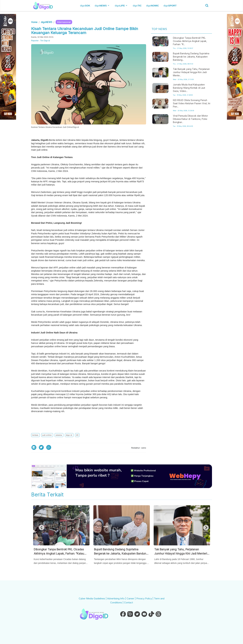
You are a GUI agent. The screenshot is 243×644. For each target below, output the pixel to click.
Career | (131, 598)
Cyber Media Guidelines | (93, 598)
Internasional (64, 22)
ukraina (59, 435)
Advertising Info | (117, 598)
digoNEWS (47, 22)
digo (85, 6)
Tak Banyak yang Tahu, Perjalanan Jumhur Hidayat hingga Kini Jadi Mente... (191, 72)
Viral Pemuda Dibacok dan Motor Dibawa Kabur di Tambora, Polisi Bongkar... (190, 119)
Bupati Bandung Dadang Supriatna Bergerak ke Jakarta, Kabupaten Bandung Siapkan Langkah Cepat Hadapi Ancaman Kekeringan (121, 552)
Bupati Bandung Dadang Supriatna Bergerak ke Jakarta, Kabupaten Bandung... (191, 57)
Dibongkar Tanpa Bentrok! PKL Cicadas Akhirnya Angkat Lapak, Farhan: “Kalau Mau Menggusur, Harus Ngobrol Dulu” (59, 552)
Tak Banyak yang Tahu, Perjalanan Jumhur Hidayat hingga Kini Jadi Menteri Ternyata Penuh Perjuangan (181, 552)
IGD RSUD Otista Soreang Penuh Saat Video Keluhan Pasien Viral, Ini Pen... (192, 103)
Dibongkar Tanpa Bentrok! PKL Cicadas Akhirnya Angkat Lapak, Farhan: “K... (190, 41)
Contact (128, 602)
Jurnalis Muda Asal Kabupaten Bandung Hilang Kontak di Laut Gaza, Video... (189, 88)
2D (77, 435)
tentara (35, 435)
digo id (69, 435)
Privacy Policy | (145, 598)
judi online (47, 435)
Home (34, 22)
